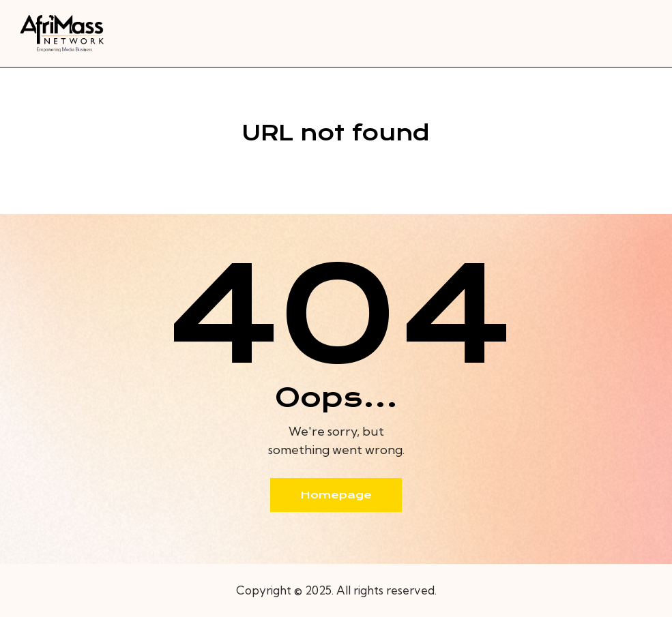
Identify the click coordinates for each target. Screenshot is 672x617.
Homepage (336, 495)
